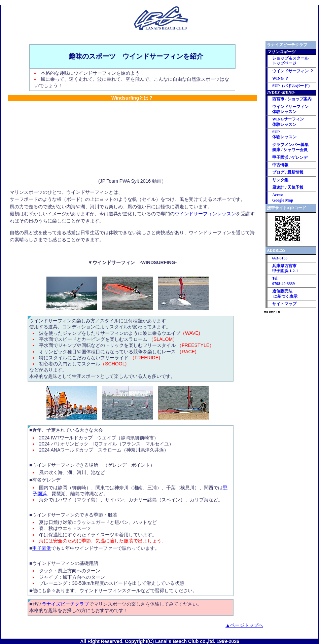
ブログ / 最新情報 (288, 172)
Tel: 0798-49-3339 (283, 281)
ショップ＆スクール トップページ (290, 61)
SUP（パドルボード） (292, 86)
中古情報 (280, 165)
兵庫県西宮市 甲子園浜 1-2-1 (285, 268)
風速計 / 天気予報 (288, 187)
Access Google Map (283, 197)
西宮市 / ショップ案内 (292, 99)
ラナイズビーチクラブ (65, 604)
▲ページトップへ (244, 625)
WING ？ (280, 78)
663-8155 (280, 258)
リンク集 (280, 180)
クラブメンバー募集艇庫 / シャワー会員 (290, 147)
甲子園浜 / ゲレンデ (290, 157)
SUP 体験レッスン (284, 134)
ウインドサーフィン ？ (293, 71)
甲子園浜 (42, 548)
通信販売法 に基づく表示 (285, 294)
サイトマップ (284, 304)
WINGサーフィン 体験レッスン (288, 122)
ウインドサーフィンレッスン (205, 214)
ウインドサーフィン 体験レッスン (290, 109)
